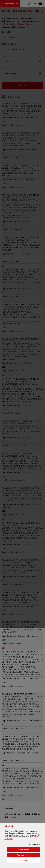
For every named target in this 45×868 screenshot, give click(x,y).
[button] (38, 844)
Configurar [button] (29, 860)
